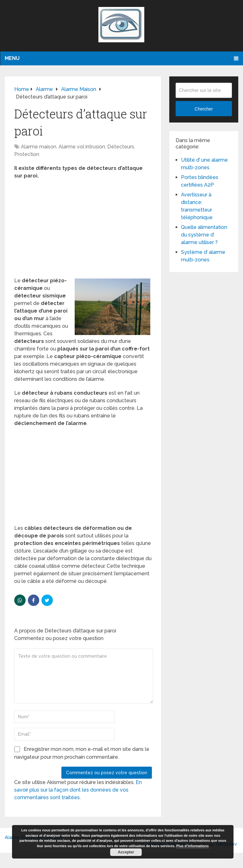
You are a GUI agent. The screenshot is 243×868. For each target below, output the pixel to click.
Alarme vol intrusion (82, 147)
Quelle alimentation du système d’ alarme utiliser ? (204, 235)
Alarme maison (39, 147)
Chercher (204, 109)
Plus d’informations (193, 846)
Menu (12, 58)
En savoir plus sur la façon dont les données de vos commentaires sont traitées (78, 790)
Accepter (126, 852)
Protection (27, 154)
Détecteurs (121, 147)
